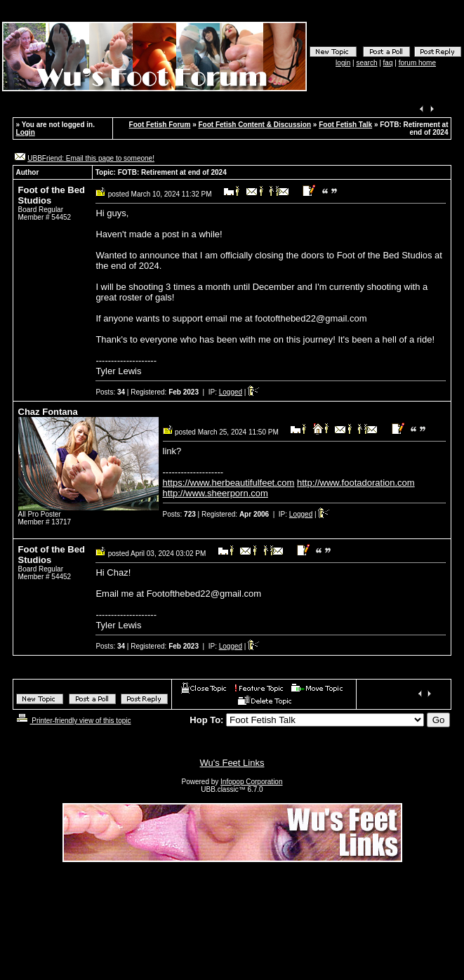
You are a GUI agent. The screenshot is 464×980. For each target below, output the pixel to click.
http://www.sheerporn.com (216, 493)
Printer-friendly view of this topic (73, 721)
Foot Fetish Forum (160, 125)
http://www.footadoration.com (356, 483)
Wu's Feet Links (232, 763)
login (343, 63)
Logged (231, 392)
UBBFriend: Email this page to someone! (91, 158)
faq (388, 63)
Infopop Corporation (251, 782)
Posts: (110, 392)
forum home (417, 63)
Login (26, 132)
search (366, 63)
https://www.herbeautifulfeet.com (229, 483)
